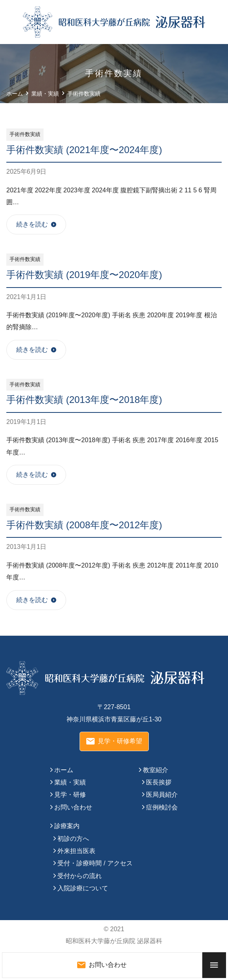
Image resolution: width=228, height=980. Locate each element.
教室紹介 (156, 770)
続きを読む (32, 224)
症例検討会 (162, 807)
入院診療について (83, 888)
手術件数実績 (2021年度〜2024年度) (84, 150)
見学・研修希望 (114, 741)
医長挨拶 (159, 782)
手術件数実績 (25, 134)
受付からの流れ (80, 876)
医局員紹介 (162, 795)
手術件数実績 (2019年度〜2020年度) (84, 275)
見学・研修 (70, 795)
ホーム (64, 770)
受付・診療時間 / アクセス (95, 863)
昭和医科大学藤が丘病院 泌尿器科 (114, 941)
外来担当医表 (76, 851)
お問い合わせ (73, 807)
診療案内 (67, 826)
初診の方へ (73, 839)
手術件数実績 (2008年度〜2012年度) (84, 525)
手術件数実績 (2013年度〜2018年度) (84, 400)
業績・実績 (70, 782)
